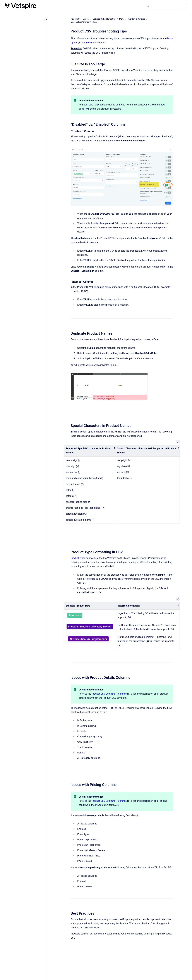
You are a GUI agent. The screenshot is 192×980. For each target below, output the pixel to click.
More (121, 19)
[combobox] (166, 6)
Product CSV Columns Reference (109, 694)
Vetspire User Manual (80, 19)
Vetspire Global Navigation (104, 19)
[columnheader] (90, 451)
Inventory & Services (136, 19)
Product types (78, 558)
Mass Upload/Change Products (84, 22)
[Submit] (148, 6)
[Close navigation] (47, 20)
